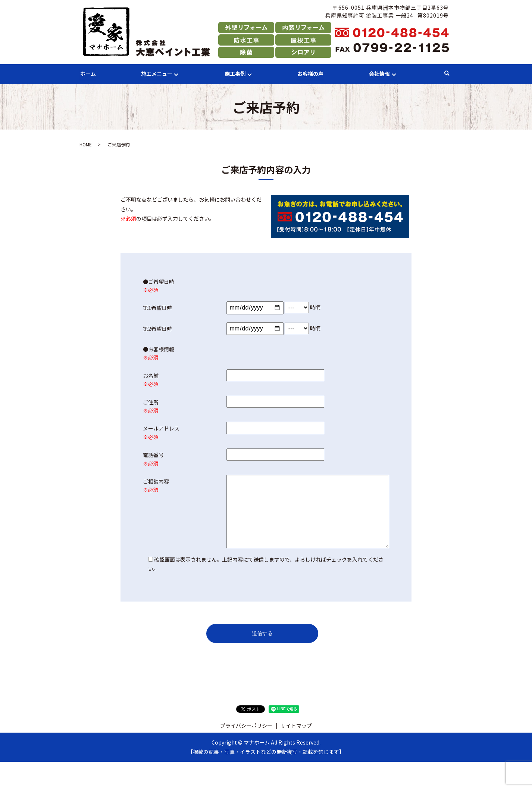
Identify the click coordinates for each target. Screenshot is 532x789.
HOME (86, 144)
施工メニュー (156, 73)
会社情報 (378, 73)
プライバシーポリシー (246, 725)
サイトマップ (296, 725)
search (447, 74)
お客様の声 (310, 73)
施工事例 (234, 73)
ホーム (87, 73)
